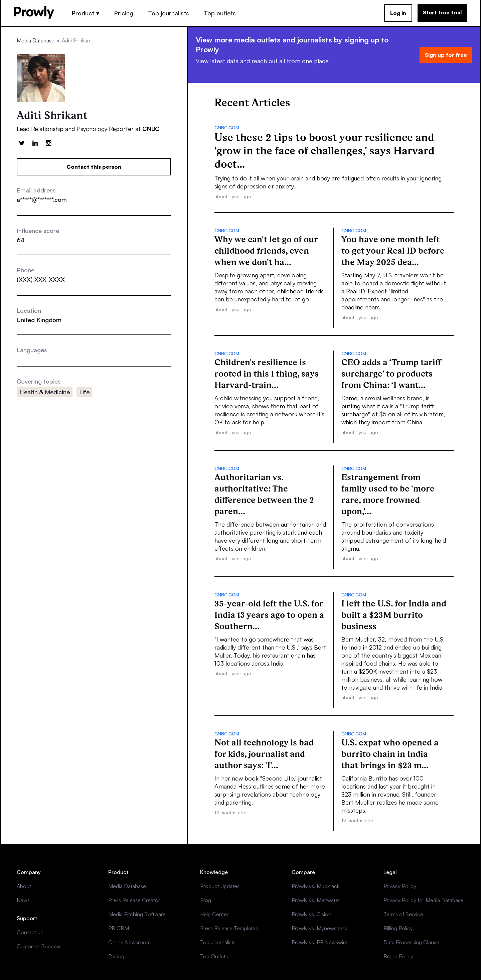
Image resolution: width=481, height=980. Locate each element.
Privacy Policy (400, 886)
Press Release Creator (134, 900)
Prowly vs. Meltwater (316, 900)
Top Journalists (218, 942)
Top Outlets (214, 956)
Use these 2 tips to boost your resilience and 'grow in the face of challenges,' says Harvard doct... (325, 151)
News (23, 900)
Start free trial (442, 12)
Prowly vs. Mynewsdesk (319, 928)
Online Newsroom (129, 942)
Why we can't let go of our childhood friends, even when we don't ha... (266, 251)
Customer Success (39, 946)
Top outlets (220, 13)
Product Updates (220, 886)
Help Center (214, 914)
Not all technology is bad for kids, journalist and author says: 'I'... (264, 754)
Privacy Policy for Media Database (423, 900)
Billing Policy (398, 928)
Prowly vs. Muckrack (315, 886)
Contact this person (94, 167)
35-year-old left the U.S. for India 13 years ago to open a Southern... (269, 615)
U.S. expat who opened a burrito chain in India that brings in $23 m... (390, 754)
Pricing (124, 13)
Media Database (36, 40)
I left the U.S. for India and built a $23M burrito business (394, 615)
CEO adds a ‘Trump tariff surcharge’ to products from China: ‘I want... (391, 374)
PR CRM (119, 928)
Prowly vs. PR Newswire (320, 942)
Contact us (30, 932)
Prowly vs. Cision (311, 914)
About (24, 886)
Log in (398, 13)
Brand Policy (398, 956)
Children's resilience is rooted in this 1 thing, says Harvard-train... (267, 374)
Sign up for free (446, 55)
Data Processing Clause (411, 942)
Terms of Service (403, 914)
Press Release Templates (229, 928)
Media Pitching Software (137, 914)
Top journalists (169, 13)
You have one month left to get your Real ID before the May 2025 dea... (393, 251)
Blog (206, 900)
